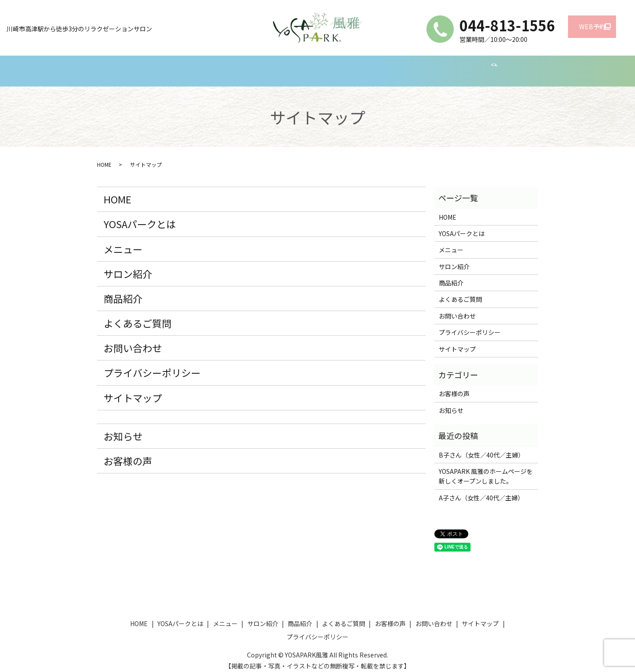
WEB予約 (574, 29)
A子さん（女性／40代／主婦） (481, 489)
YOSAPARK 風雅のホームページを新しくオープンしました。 (486, 468)
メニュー (229, 66)
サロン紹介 (275, 66)
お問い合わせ (482, 66)
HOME (125, 66)
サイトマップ (133, 389)
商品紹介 (321, 66)
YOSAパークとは (175, 66)
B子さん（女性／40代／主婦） (482, 447)
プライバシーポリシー (152, 364)
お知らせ (123, 428)
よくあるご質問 (374, 66)
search (519, 67)
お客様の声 (430, 66)
